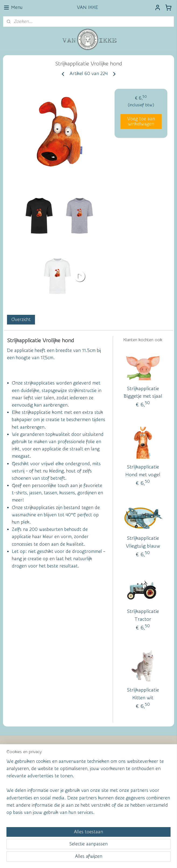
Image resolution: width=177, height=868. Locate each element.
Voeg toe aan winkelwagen (141, 121)
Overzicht (21, 319)
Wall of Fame (82, 751)
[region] (53, 817)
